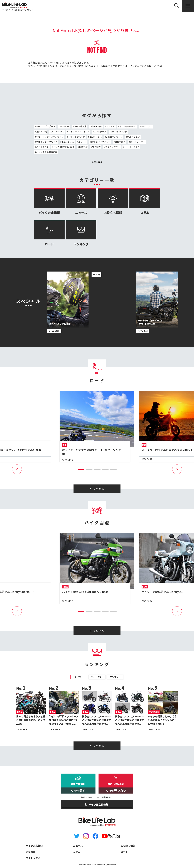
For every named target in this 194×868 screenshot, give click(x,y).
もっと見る (97, 161)
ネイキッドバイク (128, 126)
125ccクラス (100, 132)
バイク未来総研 (49, 202)
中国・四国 (97, 126)
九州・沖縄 (41, 132)
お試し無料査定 (116, 788)
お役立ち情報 (113, 202)
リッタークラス (132, 147)
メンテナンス (58, 132)
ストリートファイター (79, 132)
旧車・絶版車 (80, 126)
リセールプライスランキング (50, 137)
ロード (49, 233)
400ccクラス (68, 142)
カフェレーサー (137, 142)
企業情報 (31, 852)
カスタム (111, 126)
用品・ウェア (134, 137)
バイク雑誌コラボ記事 (64, 147)
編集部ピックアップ (101, 142)
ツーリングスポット (46, 126)
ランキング (81, 233)
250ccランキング (119, 132)
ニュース (83, 142)
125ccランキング (114, 137)
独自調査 (96, 147)
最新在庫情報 (78, 788)
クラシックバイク (77, 137)
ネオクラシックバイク (47, 142)
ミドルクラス (42, 147)
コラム (145, 202)
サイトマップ (134, 66)
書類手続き (120, 142)
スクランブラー (113, 147)
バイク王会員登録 (97, 803)
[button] (81, 470)
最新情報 (83, 147)
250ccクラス (96, 137)
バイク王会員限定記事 (47, 152)
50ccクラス (146, 126)
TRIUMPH (65, 126)
